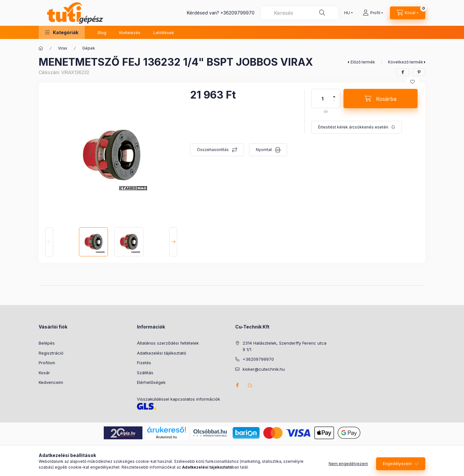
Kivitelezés (130, 33)
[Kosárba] (381, 99)
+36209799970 (237, 13)
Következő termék (406, 62)
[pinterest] (419, 72)
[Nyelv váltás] (347, 13)
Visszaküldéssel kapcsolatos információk (179, 399)
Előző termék (363, 62)
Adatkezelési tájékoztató (162, 353)
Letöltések (164, 33)
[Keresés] (322, 13)
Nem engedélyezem (348, 469)
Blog (102, 33)
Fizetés (144, 363)
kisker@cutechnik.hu (264, 369)
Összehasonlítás (213, 150)
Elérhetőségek (151, 382)
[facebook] (403, 72)
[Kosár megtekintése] (408, 13)
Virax (63, 48)
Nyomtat (264, 150)
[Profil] (373, 13)
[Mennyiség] (323, 99)
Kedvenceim (51, 382)
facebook (237, 385)
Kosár (44, 373)
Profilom (47, 363)
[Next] (173, 242)
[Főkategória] (41, 48)
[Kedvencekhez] (412, 82)
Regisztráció (51, 353)
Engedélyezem (397, 469)
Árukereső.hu (166, 437)
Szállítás (145, 373)
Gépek (89, 48)
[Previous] (49, 242)
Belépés (47, 343)
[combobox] (300, 13)
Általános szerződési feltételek (168, 343)
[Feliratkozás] (357, 127)
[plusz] (334, 94)
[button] (62, 32)
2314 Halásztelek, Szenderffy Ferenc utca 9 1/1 (285, 346)
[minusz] (334, 103)
